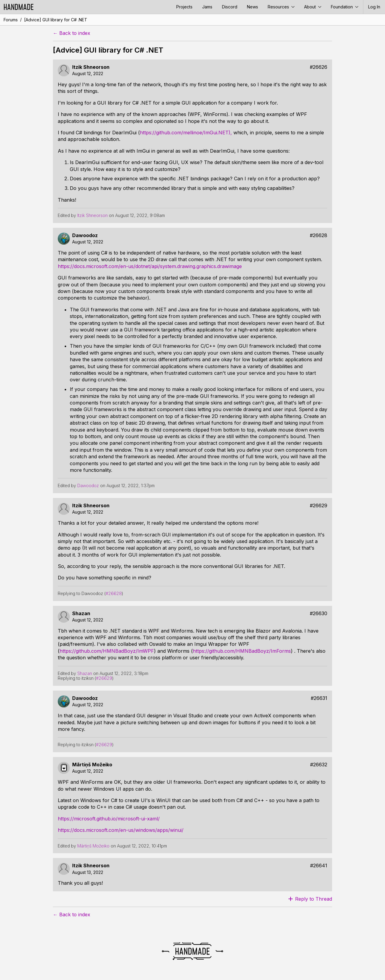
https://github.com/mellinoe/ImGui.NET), (186, 133)
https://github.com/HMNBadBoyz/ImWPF (107, 651)
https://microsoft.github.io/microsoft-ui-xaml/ (109, 819)
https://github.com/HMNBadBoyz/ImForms (242, 651)
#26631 (319, 698)
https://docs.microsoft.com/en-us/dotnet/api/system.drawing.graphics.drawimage (150, 266)
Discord (230, 7)
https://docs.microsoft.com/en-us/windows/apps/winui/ (121, 830)
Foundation (345, 7)
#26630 (319, 614)
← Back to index (72, 33)
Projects (184, 7)
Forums (11, 20)
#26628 (319, 235)
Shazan (81, 614)
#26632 (319, 765)
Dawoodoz (85, 235)
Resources (281, 7)
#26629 (319, 506)
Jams (207, 7)
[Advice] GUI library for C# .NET (56, 20)
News (253, 7)
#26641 (319, 866)
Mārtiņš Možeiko (92, 765)
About (313, 7)
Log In (374, 7)
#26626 (319, 67)
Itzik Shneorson (91, 67)
